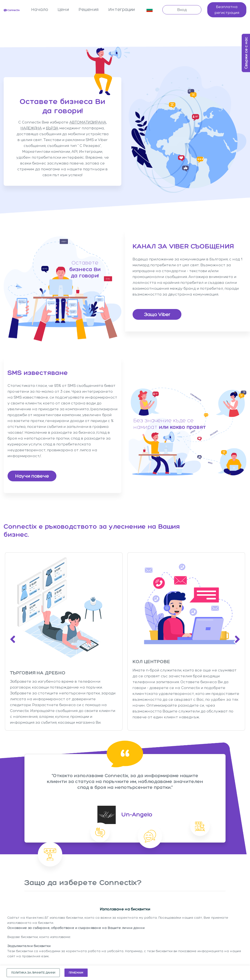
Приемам (76, 973)
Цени (63, 10)
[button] (150, 10)
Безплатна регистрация (227, 10)
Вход (182, 10)
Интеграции (122, 10)
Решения (89, 10)
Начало (40, 10)
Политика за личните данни (33, 973)
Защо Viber (157, 314)
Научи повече (32, 476)
